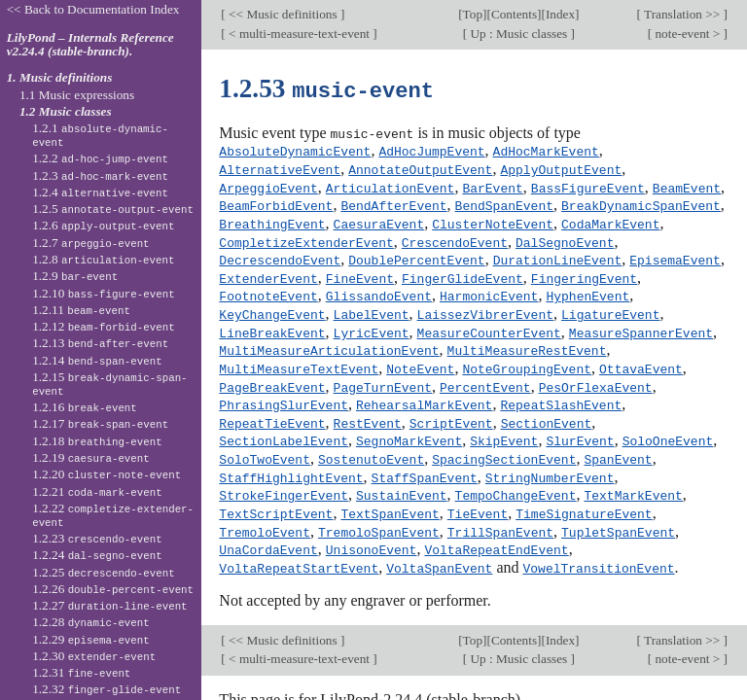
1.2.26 (113, 589)
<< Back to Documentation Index (93, 9)
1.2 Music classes (66, 111)
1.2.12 (103, 326)
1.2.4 (100, 192)
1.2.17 (100, 423)
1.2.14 (97, 360)
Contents (514, 14)
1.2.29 (91, 639)
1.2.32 (107, 689)
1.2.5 (113, 209)
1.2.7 (90, 243)
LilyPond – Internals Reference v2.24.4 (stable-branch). (90, 45)
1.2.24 (97, 555)
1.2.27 (109, 605)
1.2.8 (103, 259)
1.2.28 (91, 622)
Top (473, 14)
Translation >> (682, 14)
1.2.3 (100, 175)
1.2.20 (107, 474)
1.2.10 (103, 293)
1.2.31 (81, 672)
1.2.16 (85, 407)
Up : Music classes (518, 34)
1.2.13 (100, 343)
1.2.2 (100, 158)
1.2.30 (94, 656)
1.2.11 (81, 310)
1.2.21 (97, 491)
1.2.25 (103, 572)
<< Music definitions (283, 14)
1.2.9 (75, 276)
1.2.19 (91, 457)
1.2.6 (103, 225)
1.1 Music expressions (77, 95)
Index (560, 14)
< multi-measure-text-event (300, 34)
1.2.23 (97, 538)
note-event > (687, 34)
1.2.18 (97, 441)
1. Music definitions (60, 77)
